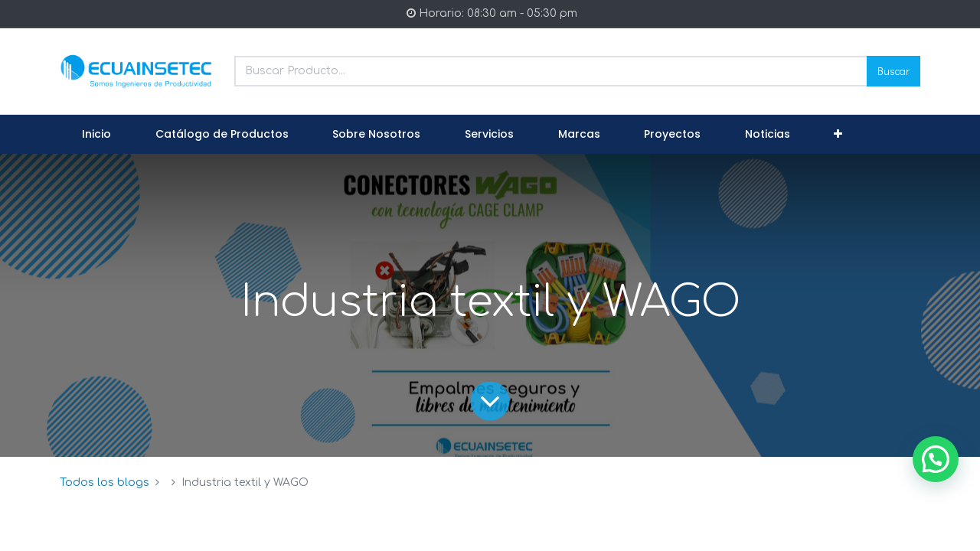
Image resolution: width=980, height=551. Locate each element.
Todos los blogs (105, 483)
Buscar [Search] (893, 71)
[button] (839, 135)
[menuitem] (96, 135)
